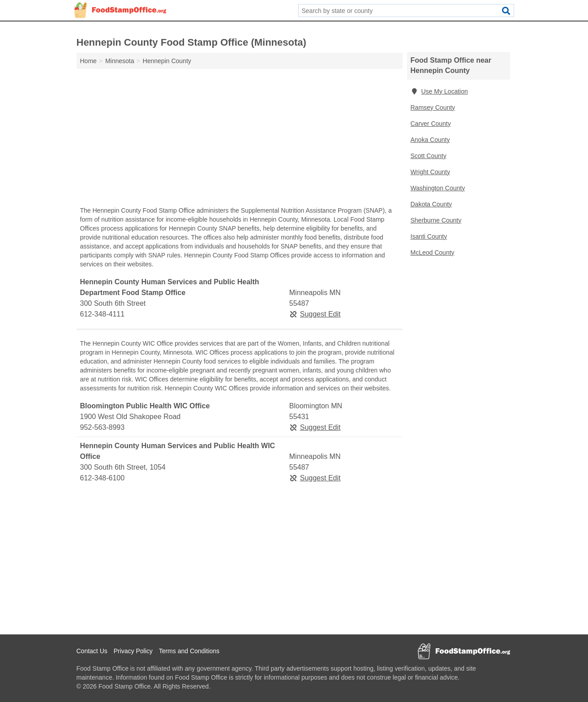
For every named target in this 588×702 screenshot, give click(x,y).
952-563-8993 (103, 427)
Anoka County (430, 140)
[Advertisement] (240, 140)
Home (88, 61)
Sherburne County (436, 220)
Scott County (429, 156)
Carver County (431, 124)
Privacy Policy (133, 651)
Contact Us (92, 651)
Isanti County (429, 236)
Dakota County (431, 204)
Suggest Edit (315, 314)
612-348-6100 (103, 478)
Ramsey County (433, 107)
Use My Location (439, 91)
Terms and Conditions (189, 651)
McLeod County (433, 253)
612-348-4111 (103, 314)
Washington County (438, 188)
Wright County (430, 172)
